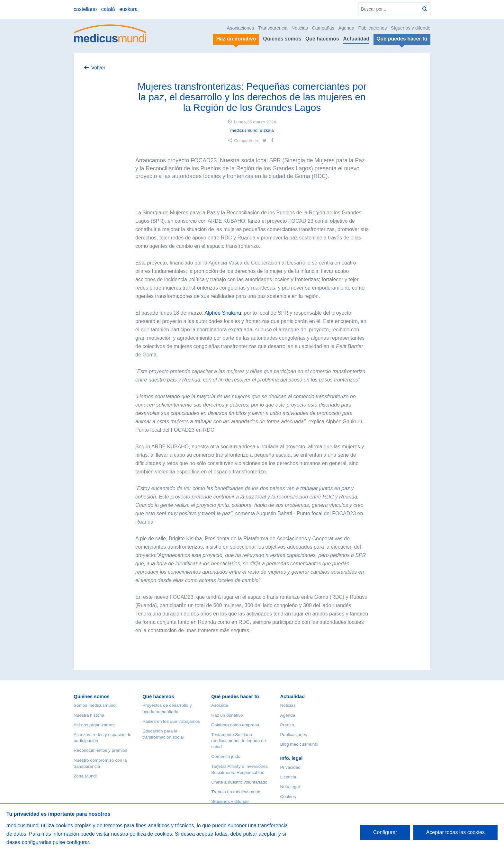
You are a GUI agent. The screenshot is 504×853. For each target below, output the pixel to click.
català (108, 9)
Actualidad (356, 39)
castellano (85, 9)
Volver (98, 68)
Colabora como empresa (235, 725)
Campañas (323, 28)
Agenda (346, 28)
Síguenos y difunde (411, 28)
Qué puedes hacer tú (235, 696)
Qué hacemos (322, 39)
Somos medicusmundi (95, 705)
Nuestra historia (89, 715)
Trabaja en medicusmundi (236, 792)
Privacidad (290, 767)
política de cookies (151, 834)
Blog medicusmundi (299, 744)
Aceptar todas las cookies (455, 832)
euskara (128, 9)
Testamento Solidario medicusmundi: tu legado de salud (239, 741)
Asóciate (220, 705)
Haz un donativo (227, 715)
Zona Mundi (85, 776)
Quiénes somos (282, 39)
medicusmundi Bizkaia (252, 130)
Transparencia (273, 28)
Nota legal (290, 787)
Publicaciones (373, 28)
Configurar (385, 832)
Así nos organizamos (94, 725)
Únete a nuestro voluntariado (239, 782)
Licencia (288, 777)
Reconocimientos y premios (100, 750)
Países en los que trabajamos (171, 721)
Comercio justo (226, 756)
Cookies (288, 797)
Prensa (287, 725)
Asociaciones (241, 28)
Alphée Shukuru (223, 313)
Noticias (300, 28)
